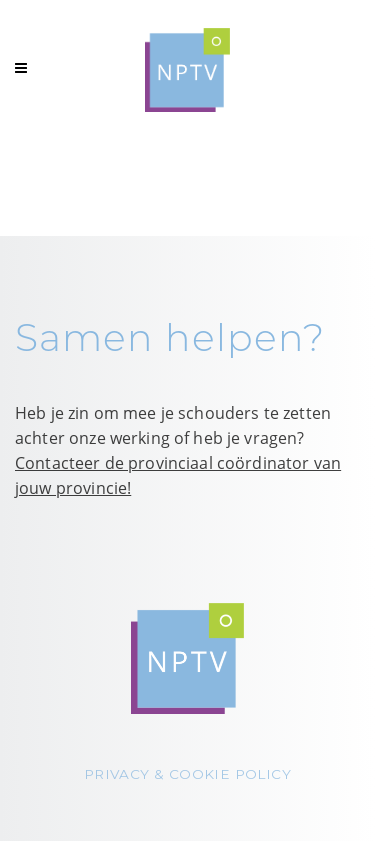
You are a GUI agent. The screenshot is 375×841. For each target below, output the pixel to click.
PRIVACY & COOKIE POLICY (187, 774)
